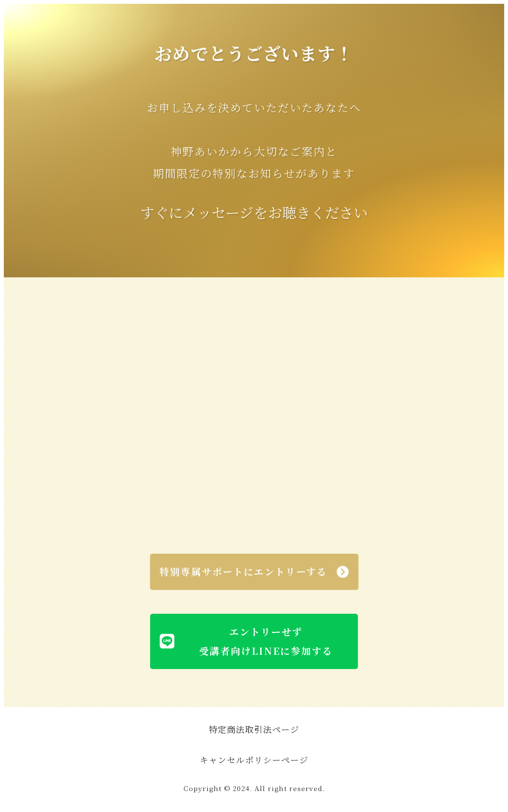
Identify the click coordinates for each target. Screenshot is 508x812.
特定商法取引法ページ (254, 729)
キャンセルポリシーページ (254, 760)
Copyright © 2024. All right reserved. (254, 788)
